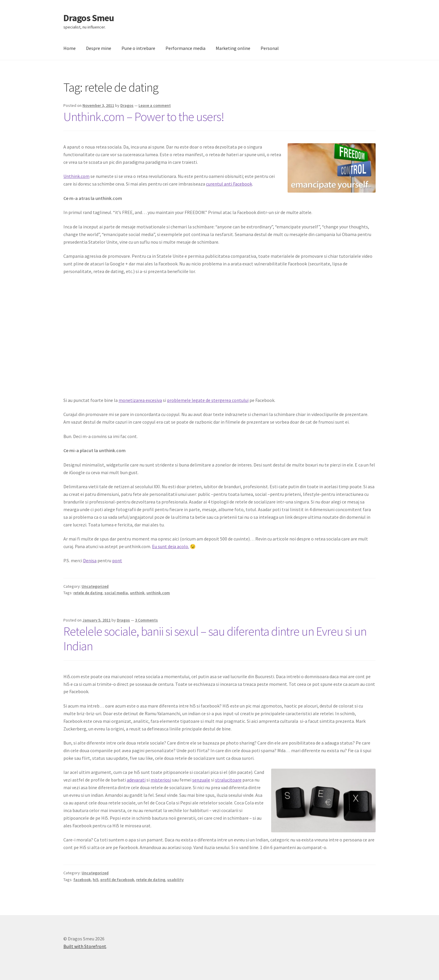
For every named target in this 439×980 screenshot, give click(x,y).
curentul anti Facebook (229, 184)
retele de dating (88, 593)
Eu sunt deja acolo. (170, 546)
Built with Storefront (85, 946)
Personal (270, 48)
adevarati (136, 780)
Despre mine (99, 48)
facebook (82, 880)
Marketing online (233, 48)
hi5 (96, 880)
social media (116, 593)
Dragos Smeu (89, 18)
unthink (137, 593)
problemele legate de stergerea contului (208, 400)
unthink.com (158, 593)
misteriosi (161, 780)
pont (117, 560)
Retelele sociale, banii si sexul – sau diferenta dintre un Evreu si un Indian (215, 639)
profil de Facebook (117, 880)
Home (70, 48)
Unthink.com (76, 176)
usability (175, 880)
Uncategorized (95, 586)
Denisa (90, 560)
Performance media (185, 48)
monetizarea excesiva (140, 400)
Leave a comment (155, 105)
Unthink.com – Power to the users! (144, 117)
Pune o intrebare (138, 48)
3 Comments (146, 620)
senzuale (201, 780)
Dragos (127, 105)
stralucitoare (228, 780)
